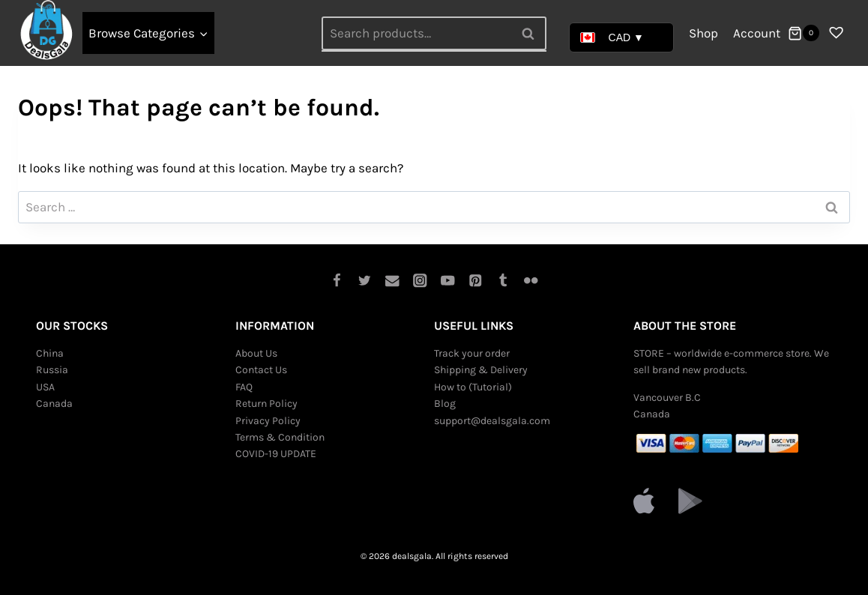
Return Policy (266, 404)
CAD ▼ (612, 37)
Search (532, 33)
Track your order (472, 353)
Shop (703, 33)
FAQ (244, 387)
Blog (445, 404)
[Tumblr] (503, 281)
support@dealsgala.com (492, 421)
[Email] (392, 281)
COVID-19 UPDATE (276, 454)
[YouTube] (448, 281)
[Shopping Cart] (804, 33)
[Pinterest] (476, 281)
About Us (256, 353)
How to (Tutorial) (473, 387)
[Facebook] (337, 281)
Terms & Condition (280, 437)
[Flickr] (531, 281)
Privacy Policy (268, 421)
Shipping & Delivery (481, 370)
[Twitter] (365, 281)
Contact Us (261, 370)
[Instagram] (420, 281)
